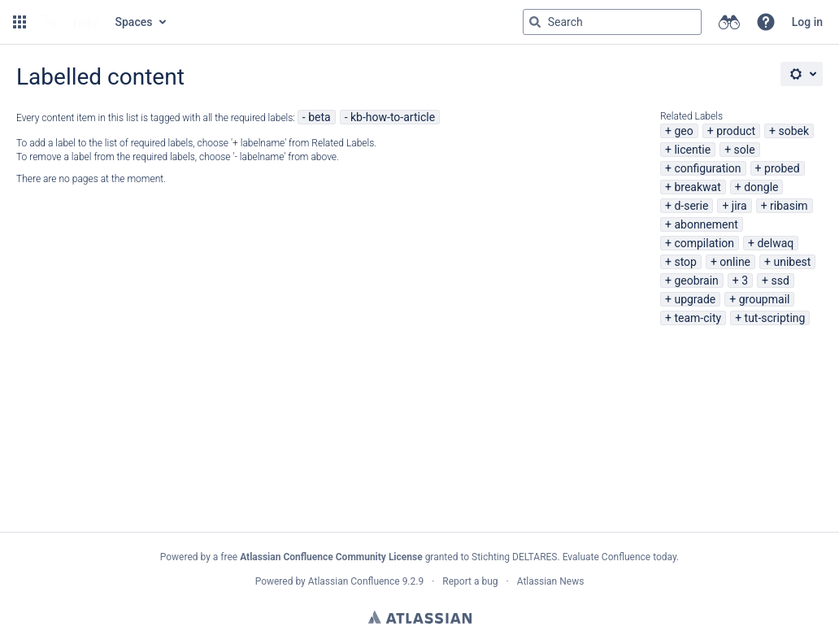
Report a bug (470, 581)
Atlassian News (551, 581)
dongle (761, 187)
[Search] (535, 22)
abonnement (706, 224)
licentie (692, 150)
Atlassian (420, 617)
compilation (704, 243)
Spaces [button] (134, 22)
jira (739, 206)
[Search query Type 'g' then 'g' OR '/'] (612, 22)
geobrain (696, 281)
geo (683, 131)
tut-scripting (775, 318)
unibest (792, 262)
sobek (794, 131)
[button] (20, 22)
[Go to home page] (69, 22)
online (735, 262)
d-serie (691, 206)
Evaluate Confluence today (619, 557)
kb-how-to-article (393, 117)
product (736, 131)
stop (685, 262)
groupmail (765, 299)
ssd (780, 281)
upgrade (695, 299)
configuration (707, 168)
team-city (698, 318)
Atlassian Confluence (354, 581)
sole (745, 150)
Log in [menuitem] (807, 22)
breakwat (697, 187)
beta (319, 117)
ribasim (789, 206)
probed (782, 168)
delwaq (775, 243)
